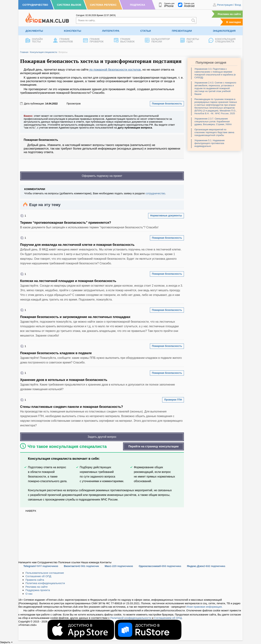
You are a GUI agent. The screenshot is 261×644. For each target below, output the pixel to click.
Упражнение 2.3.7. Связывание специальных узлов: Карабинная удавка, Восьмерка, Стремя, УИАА (213, 121)
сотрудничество (155, 193)
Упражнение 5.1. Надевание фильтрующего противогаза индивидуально (210, 143)
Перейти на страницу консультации (153, 446)
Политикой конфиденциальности (131, 618)
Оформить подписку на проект (102, 176)
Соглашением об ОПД (168, 618)
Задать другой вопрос (102, 437)
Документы (34, 31)
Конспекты (73, 31)
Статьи (146, 31)
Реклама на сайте (229, 14)
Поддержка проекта (38, 590)
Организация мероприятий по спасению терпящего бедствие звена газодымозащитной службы (214, 132)
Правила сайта (35, 580)
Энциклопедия (224, 31)
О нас (29, 594)
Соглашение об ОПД (38, 576)
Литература (111, 31)
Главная (24, 52)
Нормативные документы (166, 215)
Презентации (182, 31)
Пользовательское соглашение (45, 573)
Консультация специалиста (44, 52)
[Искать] (193, 20)
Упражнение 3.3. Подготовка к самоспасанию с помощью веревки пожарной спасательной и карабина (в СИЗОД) (215, 73)
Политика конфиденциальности (45, 583)
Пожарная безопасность (167, 104)
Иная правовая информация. (204, 607)
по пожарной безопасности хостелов (115, 70)
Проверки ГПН (173, 400)
